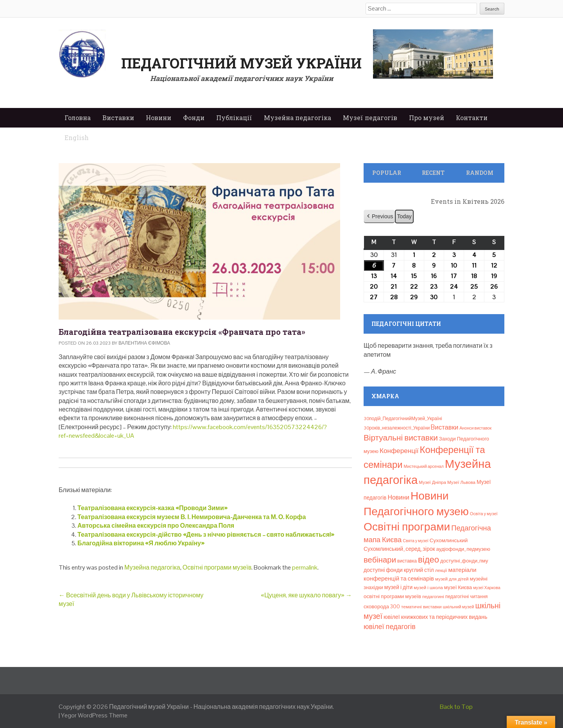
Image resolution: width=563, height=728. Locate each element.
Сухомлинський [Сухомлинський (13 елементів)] (449, 540)
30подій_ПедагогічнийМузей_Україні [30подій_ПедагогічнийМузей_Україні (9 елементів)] (403, 419)
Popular (387, 173)
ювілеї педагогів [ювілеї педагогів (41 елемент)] (390, 626)
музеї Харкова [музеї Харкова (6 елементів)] (487, 588)
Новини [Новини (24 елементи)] (398, 497)
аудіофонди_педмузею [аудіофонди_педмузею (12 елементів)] (463, 549)
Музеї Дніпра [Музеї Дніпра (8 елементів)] (432, 482)
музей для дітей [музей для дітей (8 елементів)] (452, 579)
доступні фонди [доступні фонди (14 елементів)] (383, 570)
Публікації (234, 118)
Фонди (194, 118)
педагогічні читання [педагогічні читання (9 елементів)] (467, 597)
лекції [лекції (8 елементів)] (441, 570)
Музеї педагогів (370, 118)
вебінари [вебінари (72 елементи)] (380, 560)
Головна (78, 118)
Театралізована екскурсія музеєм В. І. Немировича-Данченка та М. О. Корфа (192, 517)
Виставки (118, 118)
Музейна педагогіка (298, 118)
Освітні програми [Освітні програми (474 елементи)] (407, 527)
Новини (159, 118)
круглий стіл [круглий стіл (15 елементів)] (419, 570)
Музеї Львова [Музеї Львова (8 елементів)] (461, 482)
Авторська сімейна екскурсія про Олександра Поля (156, 526)
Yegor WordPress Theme (94, 715)
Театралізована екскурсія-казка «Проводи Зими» (152, 508)
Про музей (427, 118)
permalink (305, 567)
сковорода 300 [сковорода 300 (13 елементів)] (382, 607)
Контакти (472, 118)
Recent (433, 173)
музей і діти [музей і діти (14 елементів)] (398, 587)
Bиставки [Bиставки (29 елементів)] (445, 427)
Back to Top (456, 707)
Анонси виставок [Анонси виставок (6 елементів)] (475, 428)
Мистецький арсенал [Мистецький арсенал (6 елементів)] (424, 466)
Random (480, 173)
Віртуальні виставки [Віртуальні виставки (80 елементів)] (401, 438)
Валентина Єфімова (144, 343)
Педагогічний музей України (241, 63)
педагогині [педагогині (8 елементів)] (433, 597)
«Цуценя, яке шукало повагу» (306, 595)
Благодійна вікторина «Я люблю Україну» (141, 543)
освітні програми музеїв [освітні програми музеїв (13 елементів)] (392, 596)
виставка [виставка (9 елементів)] (407, 561)
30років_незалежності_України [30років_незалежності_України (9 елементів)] (397, 428)
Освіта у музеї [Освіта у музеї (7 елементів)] (484, 514)
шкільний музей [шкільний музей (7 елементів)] (459, 607)
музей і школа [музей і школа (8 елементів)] (428, 588)
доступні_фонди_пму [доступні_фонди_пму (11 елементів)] (464, 561)
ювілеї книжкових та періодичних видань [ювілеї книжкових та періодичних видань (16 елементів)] (435, 617)
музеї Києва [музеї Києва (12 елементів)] (458, 587)
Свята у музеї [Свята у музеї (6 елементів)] (415, 541)
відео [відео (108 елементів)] (429, 559)
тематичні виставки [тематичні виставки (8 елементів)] (421, 607)
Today (404, 216)
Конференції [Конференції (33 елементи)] (399, 451)
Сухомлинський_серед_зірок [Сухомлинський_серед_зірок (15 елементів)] (399, 549)
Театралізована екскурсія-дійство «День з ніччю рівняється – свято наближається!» (206, 535)
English (77, 138)
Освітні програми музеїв (217, 567)
